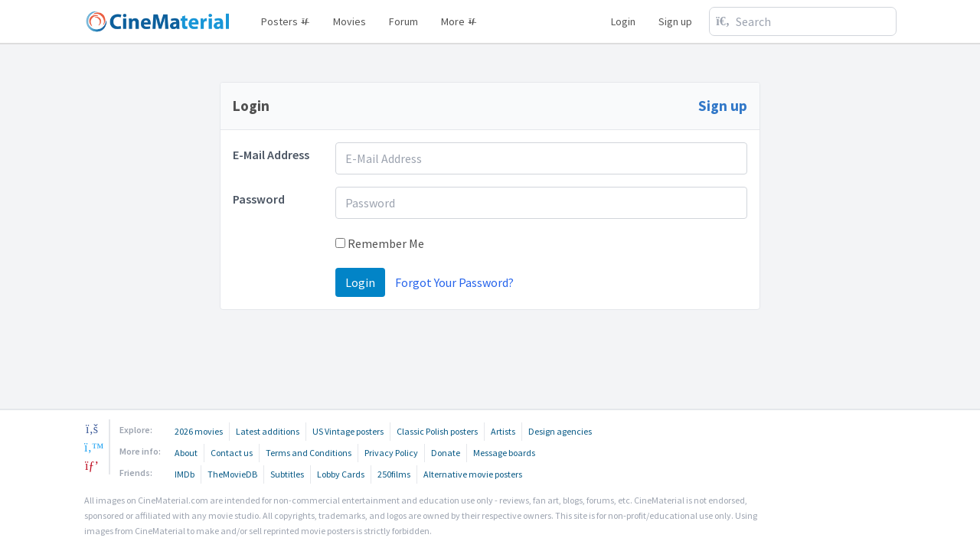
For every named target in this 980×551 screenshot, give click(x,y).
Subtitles (287, 474)
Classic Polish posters (437, 431)
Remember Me (380, 243)
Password (259, 199)
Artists (503, 431)
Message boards (504, 453)
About (186, 453)
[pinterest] (92, 465)
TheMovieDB (232, 474)
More (459, 21)
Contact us (232, 453)
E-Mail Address (271, 155)
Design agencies (560, 431)
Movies (350, 21)
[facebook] (92, 429)
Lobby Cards (341, 474)
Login (623, 21)
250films (394, 474)
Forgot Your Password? (454, 282)
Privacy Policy (391, 453)
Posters (286, 21)
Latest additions (268, 431)
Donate (446, 453)
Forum (403, 21)
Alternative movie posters (473, 474)
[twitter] (92, 447)
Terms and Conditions (309, 453)
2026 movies (199, 431)
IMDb (185, 474)
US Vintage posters (348, 431)
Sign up (675, 21)
